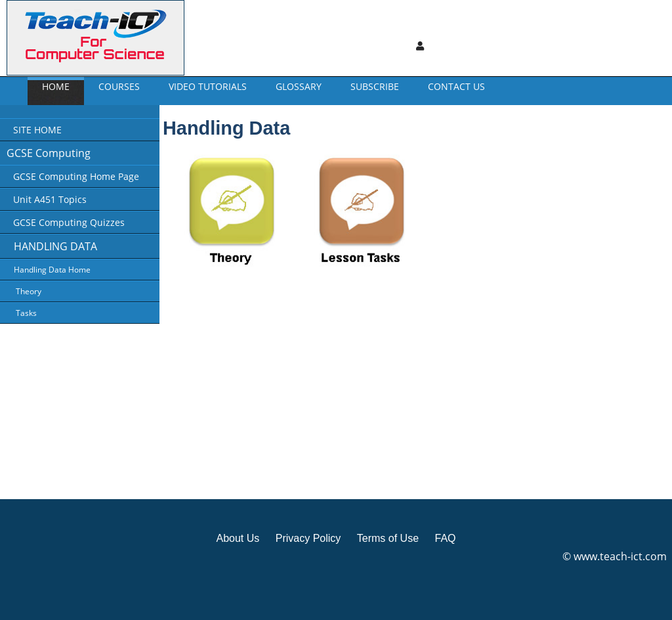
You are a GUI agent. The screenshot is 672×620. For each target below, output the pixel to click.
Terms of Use (388, 538)
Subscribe (375, 86)
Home (56, 86)
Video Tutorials (208, 86)
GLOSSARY (299, 86)
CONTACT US (456, 86)
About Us (238, 538)
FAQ (445, 538)
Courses (119, 86)
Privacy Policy (308, 538)
